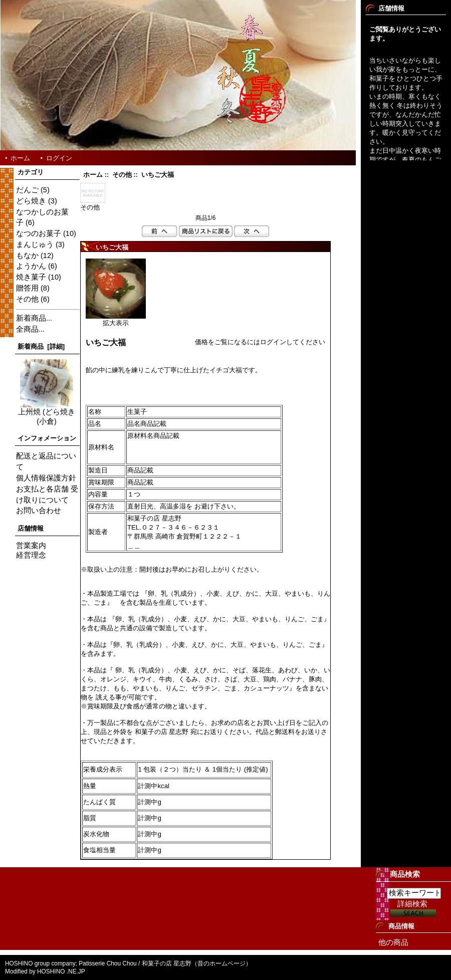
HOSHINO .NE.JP (62, 971)
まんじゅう (35, 244)
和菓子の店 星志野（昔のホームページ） (197, 963)
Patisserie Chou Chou (108, 963)
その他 (122, 175)
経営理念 (31, 555)
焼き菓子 (31, 277)
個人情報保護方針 (46, 478)
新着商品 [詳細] (41, 346)
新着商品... (34, 318)
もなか (27, 256)
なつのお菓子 (39, 233)
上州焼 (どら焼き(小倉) (47, 413)
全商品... (30, 329)
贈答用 (27, 288)
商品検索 (405, 874)
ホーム (20, 158)
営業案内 (31, 546)
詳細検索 (412, 904)
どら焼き (31, 201)
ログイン (59, 158)
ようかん (31, 266)
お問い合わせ (39, 511)
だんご (27, 190)
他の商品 (393, 942)
